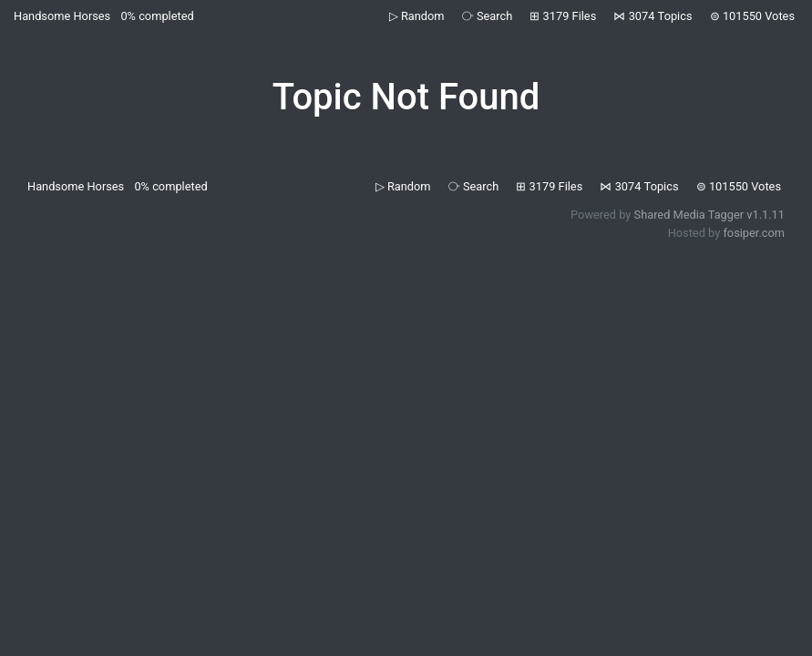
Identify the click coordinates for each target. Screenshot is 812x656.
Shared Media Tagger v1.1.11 (709, 215)
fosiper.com (754, 233)
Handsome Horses (62, 16)
